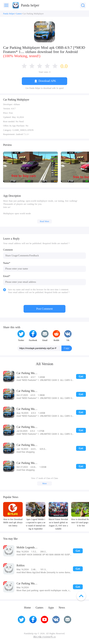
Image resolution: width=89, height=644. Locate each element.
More (44, 483)
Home (27, 608)
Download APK (47, 81)
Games (19, 14)
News (62, 608)
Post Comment (45, 309)
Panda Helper (9, 14)
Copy (66, 348)
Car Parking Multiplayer (33, 14)
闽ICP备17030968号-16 (44, 637)
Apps (51, 608)
